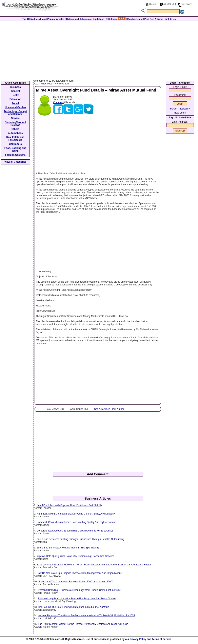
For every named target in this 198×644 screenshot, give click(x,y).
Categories (72, 19)
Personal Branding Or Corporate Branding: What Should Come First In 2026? (80, 590)
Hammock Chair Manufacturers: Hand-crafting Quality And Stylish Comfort (76, 522)
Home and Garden (15, 107)
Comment (58, 102)
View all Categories (15, 162)
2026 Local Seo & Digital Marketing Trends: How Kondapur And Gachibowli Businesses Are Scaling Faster (94, 565)
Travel (15, 103)
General (15, 91)
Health (15, 95)
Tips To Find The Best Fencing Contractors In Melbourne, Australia (74, 607)
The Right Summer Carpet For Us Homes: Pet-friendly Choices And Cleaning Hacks (83, 624)
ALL (36, 84)
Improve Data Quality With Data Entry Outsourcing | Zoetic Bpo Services (75, 556)
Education (15, 99)
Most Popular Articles (53, 19)
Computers (15, 144)
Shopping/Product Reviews (15, 124)
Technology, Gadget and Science (15, 113)
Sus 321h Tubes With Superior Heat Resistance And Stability (69, 505)
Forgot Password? (180, 109)
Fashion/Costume (15, 155)
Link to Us (170, 19)
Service (15, 118)
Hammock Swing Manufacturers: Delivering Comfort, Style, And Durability (76, 514)
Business (47, 84)
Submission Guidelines (92, 19)
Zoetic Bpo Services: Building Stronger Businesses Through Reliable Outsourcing (80, 539)
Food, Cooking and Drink (15, 149)
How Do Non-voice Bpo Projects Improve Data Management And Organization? (79, 573)
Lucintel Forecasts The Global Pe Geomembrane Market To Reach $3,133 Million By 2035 (86, 616)
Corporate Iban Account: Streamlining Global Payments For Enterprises (75, 531)
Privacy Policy (138, 639)
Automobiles (15, 133)
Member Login (135, 19)
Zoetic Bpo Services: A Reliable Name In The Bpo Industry (68, 548)
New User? (180, 113)
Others (15, 129)
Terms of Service (162, 639)
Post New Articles (154, 19)
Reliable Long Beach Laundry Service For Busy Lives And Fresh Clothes (77, 599)
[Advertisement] (99, 49)
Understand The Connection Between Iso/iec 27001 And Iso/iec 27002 (76, 582)
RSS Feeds (116, 19)
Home (153, 4)
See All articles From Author (109, 409)
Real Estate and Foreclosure (15, 139)
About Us (169, 4)
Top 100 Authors (31, 19)
